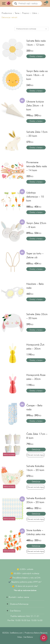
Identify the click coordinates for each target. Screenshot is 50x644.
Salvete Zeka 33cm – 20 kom (37, 316)
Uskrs (35, 13)
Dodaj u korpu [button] (36, 56)
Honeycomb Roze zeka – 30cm (36, 377)
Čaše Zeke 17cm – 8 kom (37, 436)
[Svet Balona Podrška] (44, 638)
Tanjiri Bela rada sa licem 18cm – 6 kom (37, 75)
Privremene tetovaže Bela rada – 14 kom (37, 166)
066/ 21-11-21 (33, 616)
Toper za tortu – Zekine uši (35, 255)
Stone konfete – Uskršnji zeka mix (36, 532)
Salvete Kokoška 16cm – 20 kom (35, 468)
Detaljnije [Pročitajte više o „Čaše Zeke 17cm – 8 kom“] (36, 449)
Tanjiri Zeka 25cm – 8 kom (36, 225)
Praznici (26, 13)
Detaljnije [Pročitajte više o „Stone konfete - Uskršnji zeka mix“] (36, 546)
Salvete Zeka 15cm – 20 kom (37, 134)
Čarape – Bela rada (34, 407)
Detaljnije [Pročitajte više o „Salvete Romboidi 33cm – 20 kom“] (36, 514)
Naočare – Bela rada (35, 286)
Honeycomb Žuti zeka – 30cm (35, 347)
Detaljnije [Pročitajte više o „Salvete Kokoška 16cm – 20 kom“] (36, 482)
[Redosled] (31, 29)
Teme (17, 13)
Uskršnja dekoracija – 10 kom (35, 197)
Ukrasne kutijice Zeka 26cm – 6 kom (35, 105)
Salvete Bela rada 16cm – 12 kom (36, 43)
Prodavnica (7, 13)
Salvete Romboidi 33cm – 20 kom (36, 500)
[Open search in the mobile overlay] (27, 3)
